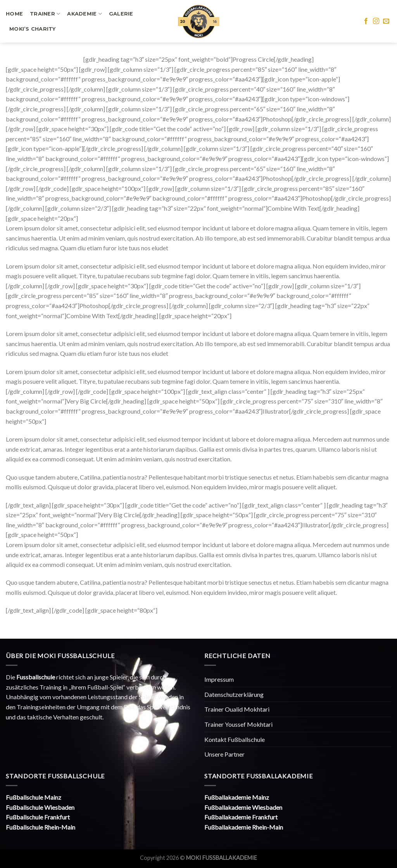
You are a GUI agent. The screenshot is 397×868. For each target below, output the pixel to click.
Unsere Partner (224, 754)
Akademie (85, 14)
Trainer (45, 14)
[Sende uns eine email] (386, 21)
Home (14, 14)
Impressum (219, 679)
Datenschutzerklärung (234, 694)
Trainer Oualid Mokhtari (237, 709)
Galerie (121, 14)
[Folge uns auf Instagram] (376, 21)
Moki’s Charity (33, 29)
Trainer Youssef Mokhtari (238, 724)
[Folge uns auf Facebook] (366, 21)
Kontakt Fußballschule (235, 739)
